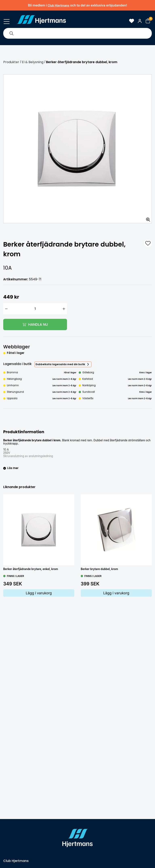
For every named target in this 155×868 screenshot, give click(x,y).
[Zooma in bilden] (147, 218)
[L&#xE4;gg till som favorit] (148, 243)
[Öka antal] (64, 309)
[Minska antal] (6, 309)
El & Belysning (33, 62)
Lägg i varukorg (39, 593)
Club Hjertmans (59, 5)
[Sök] (11, 33)
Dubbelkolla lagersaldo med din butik (60, 364)
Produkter (11, 62)
